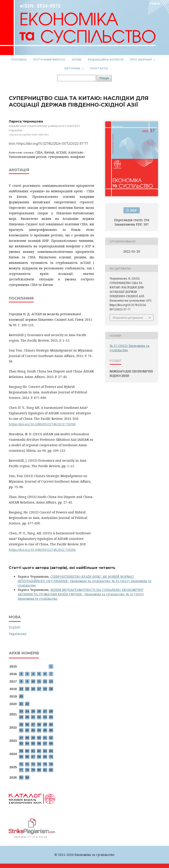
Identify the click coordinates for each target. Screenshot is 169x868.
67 (33, 757)
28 (51, 711)
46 (51, 730)
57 (45, 743)
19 (51, 689)
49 (33, 738)
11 (39, 681)
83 (21, 777)
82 (51, 770)
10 (33, 681)
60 (27, 751)
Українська (18, 634)
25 (33, 711)
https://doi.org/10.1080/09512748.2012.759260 (42, 424)
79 (33, 770)
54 (27, 743)
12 (45, 681)
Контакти (99, 68)
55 (33, 743)
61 (33, 751)
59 (21, 751)
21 (21, 704)
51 (45, 738)
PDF (133, 210)
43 (33, 730)
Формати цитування (128, 318)
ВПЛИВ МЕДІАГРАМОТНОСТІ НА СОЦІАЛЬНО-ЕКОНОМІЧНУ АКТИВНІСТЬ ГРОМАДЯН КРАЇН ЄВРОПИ (81, 592)
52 (51, 738)
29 (21, 717)
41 (21, 730)
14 (21, 689)
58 (51, 743)
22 (27, 704)
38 (39, 725)
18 (45, 689)
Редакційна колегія (106, 59)
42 (27, 730)
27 (45, 711)
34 (51, 717)
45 (45, 730)
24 (27, 711)
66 (27, 757)
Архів (76, 59)
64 (51, 751)
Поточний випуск (49, 59)
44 (39, 730)
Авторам (73, 68)
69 (45, 757)
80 (39, 770)
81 (45, 770)
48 (27, 738)
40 (51, 725)
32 (39, 717)
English (15, 627)
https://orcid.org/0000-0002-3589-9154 (29, 135)
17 (39, 689)
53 (21, 743)
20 (21, 696)
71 (21, 764)
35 (21, 725)
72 (27, 764)
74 (39, 764)
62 (39, 751)
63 (45, 751)
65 (21, 757)
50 (39, 738)
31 (33, 717)
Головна (19, 59)
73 (33, 764)
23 (21, 711)
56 (39, 743)
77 (21, 770)
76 (51, 764)
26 (39, 711)
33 (45, 717)
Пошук (104, 78)
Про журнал (141, 59)
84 (27, 777)
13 (51, 681)
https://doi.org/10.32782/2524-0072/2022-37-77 (52, 144)
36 (27, 725)
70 (51, 757)
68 (39, 757)
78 (27, 770)
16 (33, 689)
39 (45, 725)
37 (33, 725)
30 (27, 717)
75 (45, 764)
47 (21, 738)
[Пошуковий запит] (77, 78)
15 (27, 689)
